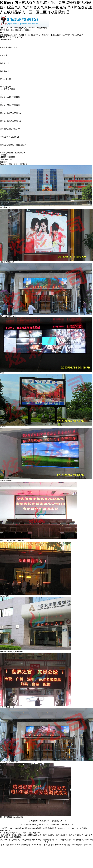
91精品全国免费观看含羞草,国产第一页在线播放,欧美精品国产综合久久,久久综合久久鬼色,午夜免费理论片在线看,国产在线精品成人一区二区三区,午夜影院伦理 (46, 7)
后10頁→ (47, 821)
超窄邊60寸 (4, 71)
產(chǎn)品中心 (34, 35)
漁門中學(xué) (6, 207)
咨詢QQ (3, 32)
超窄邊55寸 (4, 63)
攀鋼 (2, 373)
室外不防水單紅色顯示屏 (10, 129)
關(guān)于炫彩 (11, 35)
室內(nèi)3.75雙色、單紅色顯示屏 (13, 145)
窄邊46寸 (4, 55)
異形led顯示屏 (6, 160)
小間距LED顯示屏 (8, 157)
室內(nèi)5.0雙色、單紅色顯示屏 (13, 153)
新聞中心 (23, 35)
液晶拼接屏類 (6, 40)
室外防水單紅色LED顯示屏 (11, 113)
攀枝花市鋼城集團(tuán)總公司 (12, 540)
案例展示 (45, 35)
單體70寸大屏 (5, 79)
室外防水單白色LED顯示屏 (11, 121)
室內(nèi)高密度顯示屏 (9, 762)
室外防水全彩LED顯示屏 (10, 97)
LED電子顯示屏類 (8, 89)
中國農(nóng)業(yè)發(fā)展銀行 (12, 652)
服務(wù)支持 (56, 35)
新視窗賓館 (4, 596)
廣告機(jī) (4, 155)
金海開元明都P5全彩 (8, 316)
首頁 (2, 35)
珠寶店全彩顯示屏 (7, 262)
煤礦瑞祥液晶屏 (6, 480)
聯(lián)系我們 (78, 35)
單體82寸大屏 (5, 87)
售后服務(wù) (11, 833)
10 (43, 821)
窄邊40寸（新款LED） (9, 48)
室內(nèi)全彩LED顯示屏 (10, 137)
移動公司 (4, 427)
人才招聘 (67, 35)
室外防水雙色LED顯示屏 (10, 105)
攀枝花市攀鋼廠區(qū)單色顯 (11, 817)
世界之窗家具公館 (7, 707)
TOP (2, 833)
